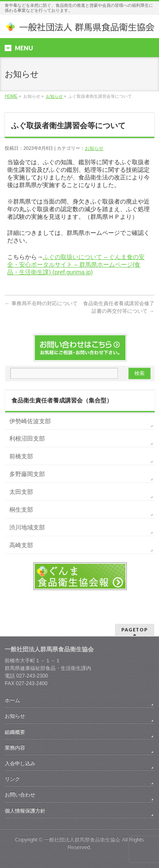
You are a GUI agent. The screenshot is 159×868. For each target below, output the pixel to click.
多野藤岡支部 (27, 474)
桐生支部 (21, 510)
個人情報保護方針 (25, 811)
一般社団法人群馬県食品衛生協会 (82, 840)
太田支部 (21, 492)
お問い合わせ (20, 795)
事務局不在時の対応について (41, 303)
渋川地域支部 (27, 527)
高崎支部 (21, 545)
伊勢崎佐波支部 (30, 421)
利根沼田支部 (27, 438)
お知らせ (54, 96)
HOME (11, 96)
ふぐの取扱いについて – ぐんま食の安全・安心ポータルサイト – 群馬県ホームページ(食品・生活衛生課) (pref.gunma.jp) (76, 265)
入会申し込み (20, 763)
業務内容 (15, 748)
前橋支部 (21, 456)
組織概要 (15, 732)
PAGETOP (135, 630)
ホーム (12, 700)
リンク (12, 779)
